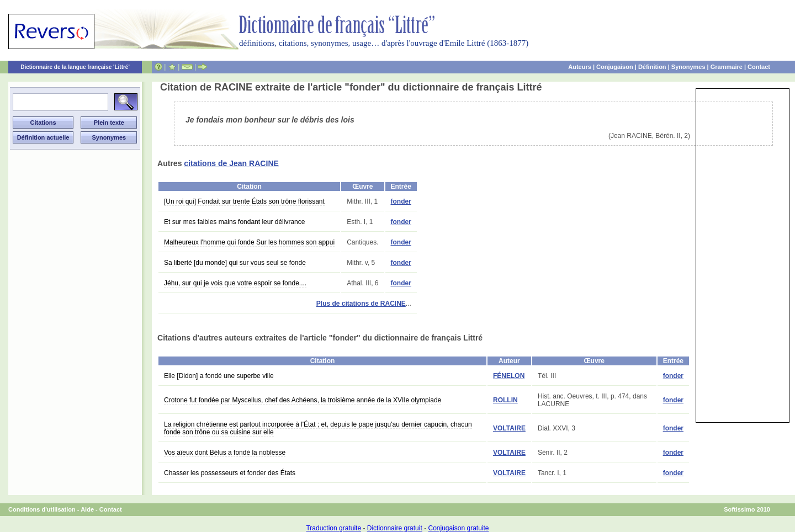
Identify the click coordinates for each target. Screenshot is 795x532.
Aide (87, 509)
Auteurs (580, 67)
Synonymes (688, 67)
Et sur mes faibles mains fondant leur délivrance (234, 222)
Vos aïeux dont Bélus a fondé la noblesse (225, 453)
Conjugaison (615, 67)
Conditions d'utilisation (42, 509)
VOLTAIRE (509, 428)
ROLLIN (505, 400)
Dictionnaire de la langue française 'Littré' (75, 67)
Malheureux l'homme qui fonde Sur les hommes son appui (249, 242)
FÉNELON (509, 376)
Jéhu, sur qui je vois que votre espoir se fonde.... (235, 283)
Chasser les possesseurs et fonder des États (230, 473)
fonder (401, 201)
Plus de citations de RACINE (361, 304)
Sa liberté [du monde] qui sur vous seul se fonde (235, 263)
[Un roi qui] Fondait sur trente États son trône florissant (244, 201)
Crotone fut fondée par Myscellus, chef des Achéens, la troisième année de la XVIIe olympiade (303, 400)
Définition (652, 67)
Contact (759, 67)
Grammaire (727, 67)
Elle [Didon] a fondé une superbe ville (219, 376)
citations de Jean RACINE (231, 163)
